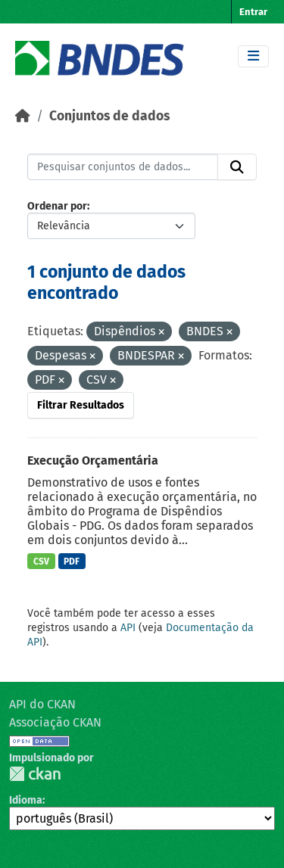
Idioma (26, 800)
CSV (41, 562)
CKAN (35, 774)
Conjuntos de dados (109, 116)
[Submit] (237, 167)
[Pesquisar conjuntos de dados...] (123, 167)
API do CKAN (42, 704)
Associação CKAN (55, 722)
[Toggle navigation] (253, 56)
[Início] (23, 116)
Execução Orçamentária (93, 460)
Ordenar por (57, 206)
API (128, 628)
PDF (72, 562)
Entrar (253, 12)
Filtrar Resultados (81, 405)
